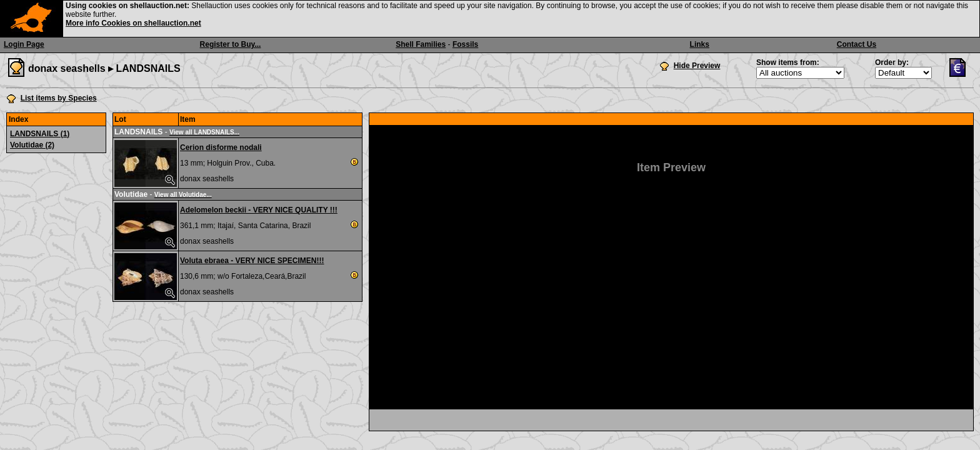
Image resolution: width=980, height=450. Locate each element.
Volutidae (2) (32, 145)
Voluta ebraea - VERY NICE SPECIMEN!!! (252, 261)
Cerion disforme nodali (221, 147)
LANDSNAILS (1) (40, 134)
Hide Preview (697, 66)
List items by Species (59, 98)
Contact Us (857, 44)
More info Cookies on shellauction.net (133, 23)
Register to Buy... (231, 44)
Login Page (24, 44)
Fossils (465, 44)
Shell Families (421, 44)
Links (700, 44)
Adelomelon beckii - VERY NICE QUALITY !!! (259, 210)
